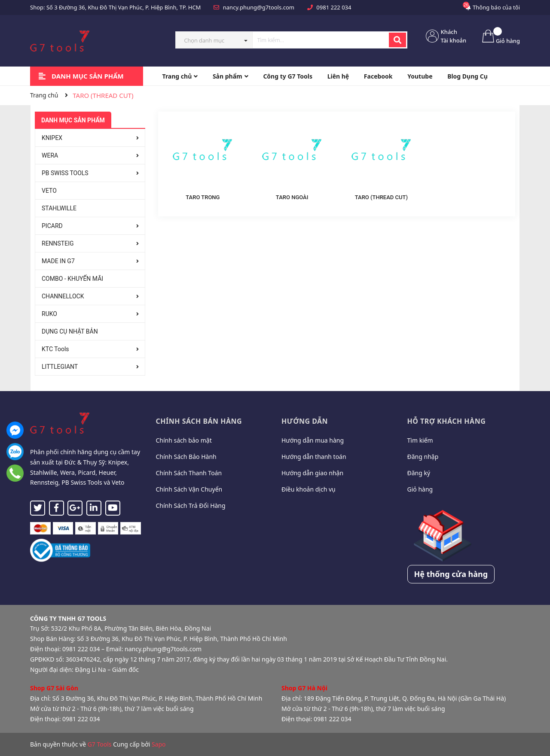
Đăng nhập (423, 457)
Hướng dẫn (305, 421)
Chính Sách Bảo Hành (186, 457)
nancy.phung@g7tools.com (259, 7)
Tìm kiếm (420, 440)
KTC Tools (55, 349)
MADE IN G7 (58, 261)
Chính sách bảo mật (184, 440)
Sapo (159, 744)
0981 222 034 (334, 7)
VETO (49, 191)
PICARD (52, 226)
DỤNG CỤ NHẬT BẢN (70, 331)
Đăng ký (419, 473)
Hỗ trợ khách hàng (447, 421)
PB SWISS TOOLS (65, 173)
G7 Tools (100, 744)
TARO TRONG (203, 197)
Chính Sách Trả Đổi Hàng (191, 506)
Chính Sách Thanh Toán (189, 473)
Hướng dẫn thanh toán (314, 457)
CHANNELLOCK (63, 296)
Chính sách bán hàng (199, 421)
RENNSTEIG (58, 243)
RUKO (49, 314)
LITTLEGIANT (60, 367)
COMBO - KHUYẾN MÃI (72, 279)
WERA (50, 155)
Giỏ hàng (420, 489)
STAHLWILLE (59, 208)
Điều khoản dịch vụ (309, 489)
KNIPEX (52, 138)
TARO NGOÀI (292, 197)
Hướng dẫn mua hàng (313, 440)
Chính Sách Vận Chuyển (189, 489)
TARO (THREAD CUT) (381, 197)
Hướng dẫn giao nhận (312, 473)
